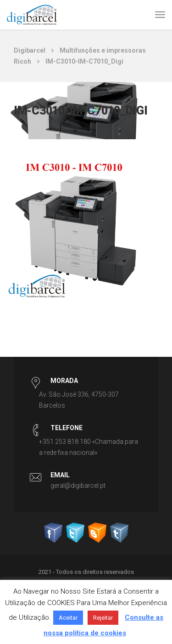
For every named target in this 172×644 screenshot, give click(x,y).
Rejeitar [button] (103, 618)
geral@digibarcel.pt (78, 486)
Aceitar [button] (68, 618)
